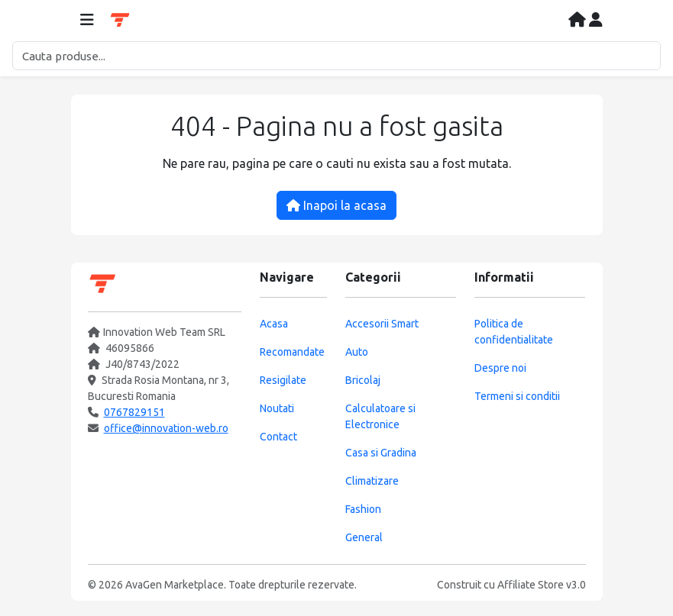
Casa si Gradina (381, 453)
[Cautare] (336, 56)
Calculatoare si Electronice (380, 416)
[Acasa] (579, 21)
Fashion (363, 509)
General (364, 537)
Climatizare (372, 481)
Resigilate (283, 380)
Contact (278, 437)
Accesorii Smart (382, 324)
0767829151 (134, 412)
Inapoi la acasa (336, 205)
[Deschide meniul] (87, 21)
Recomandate (292, 352)
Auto (357, 352)
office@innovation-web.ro (166, 428)
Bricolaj (363, 380)
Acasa (274, 324)
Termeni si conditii (517, 396)
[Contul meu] (596, 21)
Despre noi (500, 368)
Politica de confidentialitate (514, 332)
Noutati (277, 408)
